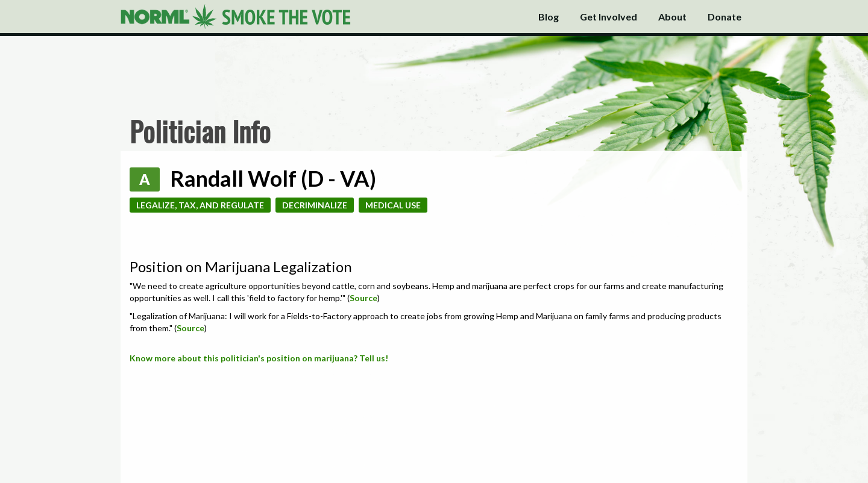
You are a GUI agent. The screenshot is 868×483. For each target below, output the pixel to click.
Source (363, 298)
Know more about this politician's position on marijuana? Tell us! (259, 358)
